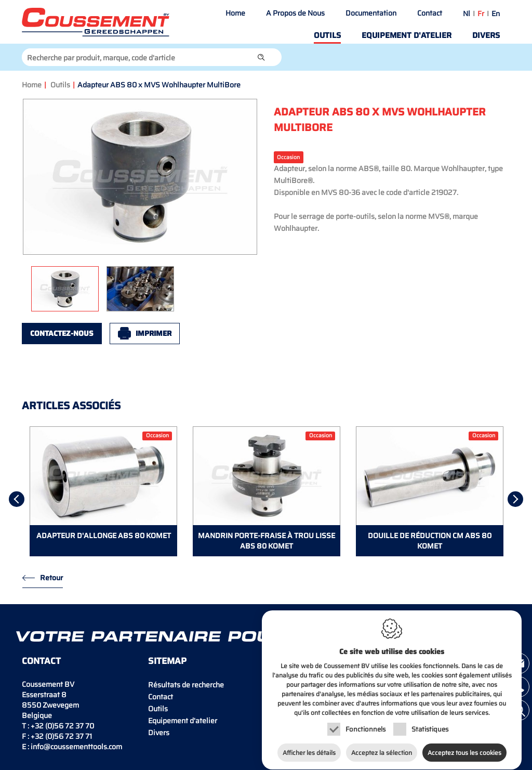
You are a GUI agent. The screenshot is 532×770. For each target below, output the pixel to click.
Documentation (371, 13)
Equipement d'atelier (407, 35)
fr (481, 14)
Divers (486, 35)
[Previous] (17, 499)
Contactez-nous (62, 333)
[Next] (515, 499)
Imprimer (154, 333)
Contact (430, 13)
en (496, 14)
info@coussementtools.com (76, 747)
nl (467, 14)
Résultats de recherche (186, 685)
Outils (327, 35)
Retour (51, 578)
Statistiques (430, 722)
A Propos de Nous (295, 13)
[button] (261, 57)
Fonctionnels (365, 722)
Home (235, 13)
